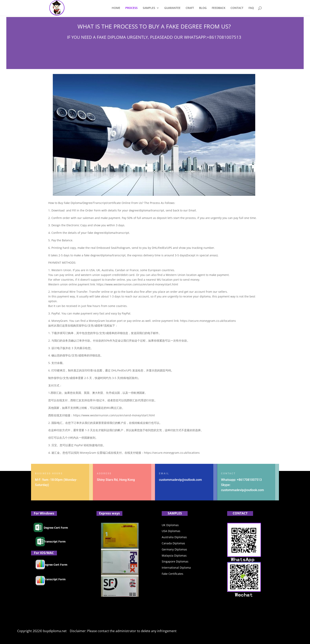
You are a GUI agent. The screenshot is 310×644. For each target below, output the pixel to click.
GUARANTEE (172, 8)
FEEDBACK (219, 8)
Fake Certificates (172, 574)
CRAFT (190, 8)
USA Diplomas (171, 531)
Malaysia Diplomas (174, 555)
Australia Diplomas (174, 537)
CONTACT (237, 8)
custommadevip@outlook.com (180, 480)
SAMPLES (149, 8)
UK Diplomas (170, 525)
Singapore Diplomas (175, 561)
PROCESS (131, 8)
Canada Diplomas (173, 543)
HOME (116, 8)
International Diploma (176, 568)
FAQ (251, 8)
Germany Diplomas (174, 549)
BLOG (203, 8)
